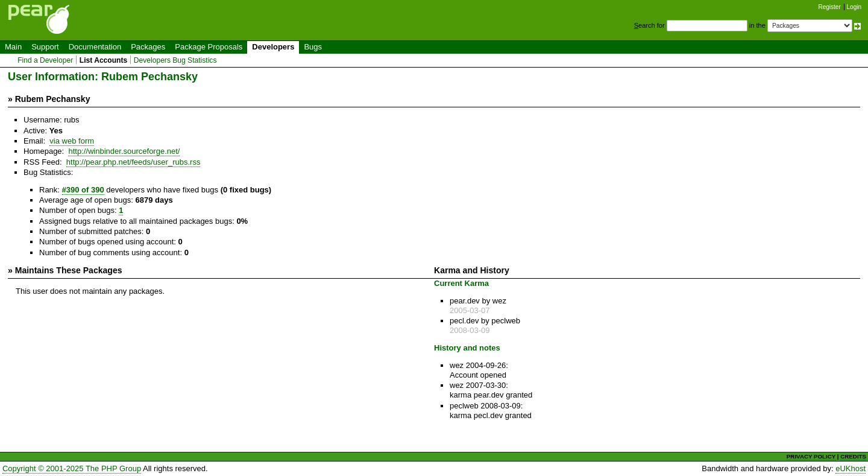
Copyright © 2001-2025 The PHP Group (72, 468)
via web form (72, 141)
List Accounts (103, 60)
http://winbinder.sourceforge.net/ (124, 151)
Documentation (95, 47)
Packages (148, 47)
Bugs (313, 47)
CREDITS (853, 456)
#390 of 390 (83, 190)
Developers (273, 47)
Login (854, 7)
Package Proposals (209, 47)
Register (830, 7)
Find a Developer (45, 60)
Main (13, 47)
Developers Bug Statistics (175, 60)
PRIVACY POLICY (811, 456)
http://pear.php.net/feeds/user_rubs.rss (134, 162)
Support (45, 47)
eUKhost (851, 468)
